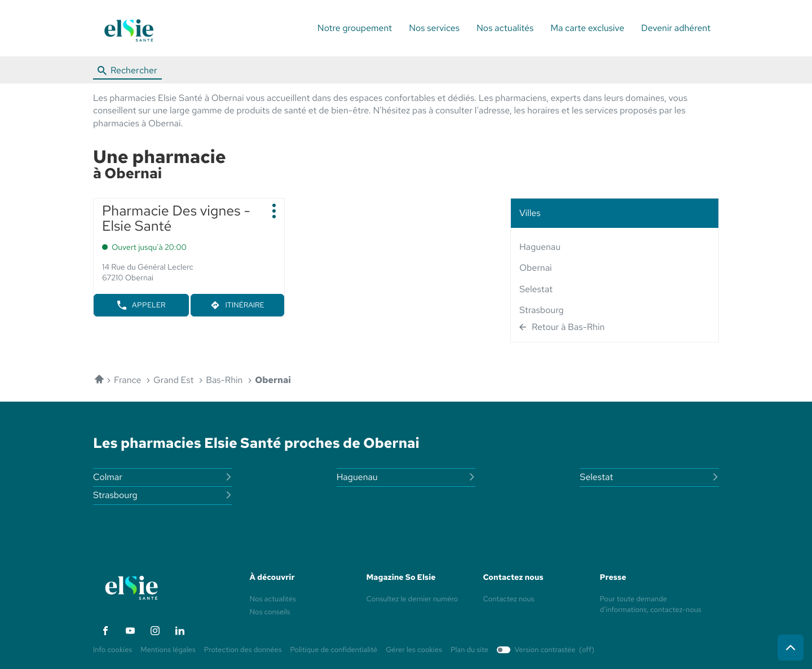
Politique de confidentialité (334, 650)
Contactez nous (509, 599)
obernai (536, 268)
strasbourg (542, 310)
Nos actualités (505, 28)
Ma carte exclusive (587, 28)
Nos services (434, 28)
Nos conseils (270, 612)
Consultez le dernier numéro (412, 599)
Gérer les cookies (414, 650)
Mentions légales (168, 650)
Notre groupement (355, 28)
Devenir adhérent (676, 28)
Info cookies (112, 650)
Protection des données (243, 650)
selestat (536, 289)
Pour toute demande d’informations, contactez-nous (651, 605)
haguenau (540, 247)
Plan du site (469, 650)
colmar (163, 477)
